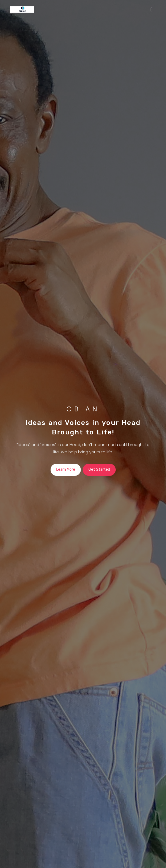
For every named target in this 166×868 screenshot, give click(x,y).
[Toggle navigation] (152, 9)
